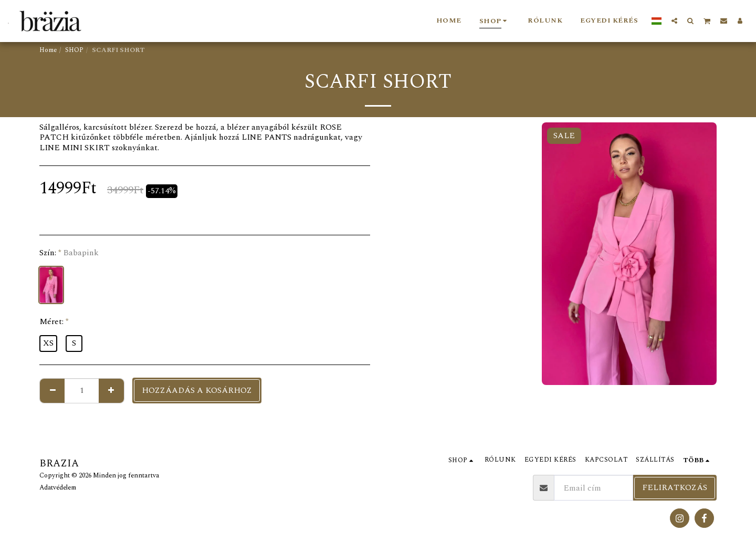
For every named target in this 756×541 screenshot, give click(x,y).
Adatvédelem (58, 488)
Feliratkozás (675, 487)
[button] (674, 20)
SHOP (74, 50)
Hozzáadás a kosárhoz (197, 390)
